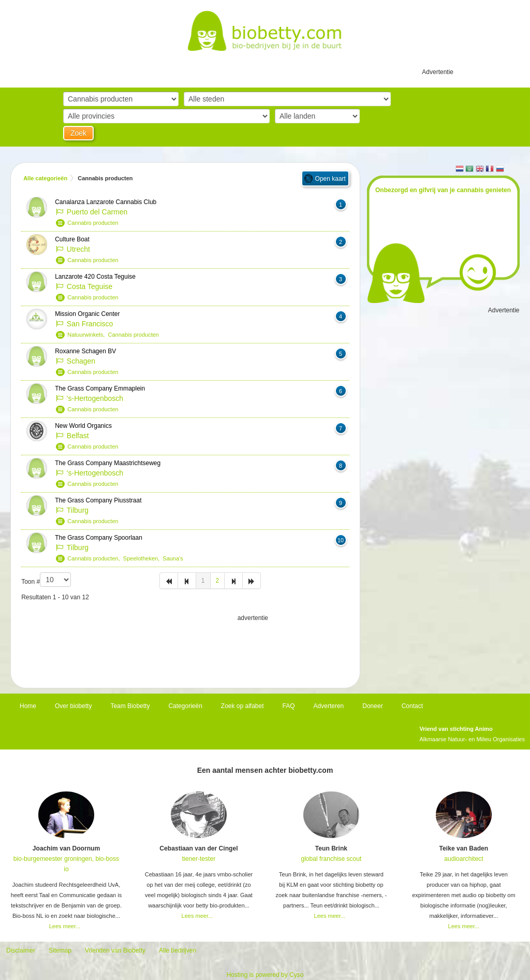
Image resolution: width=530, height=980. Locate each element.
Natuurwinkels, (87, 335)
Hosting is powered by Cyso (265, 975)
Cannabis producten (93, 223)
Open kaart (330, 179)
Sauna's (173, 558)
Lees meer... (65, 926)
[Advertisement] (185, 649)
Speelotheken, (143, 558)
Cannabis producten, (95, 558)
